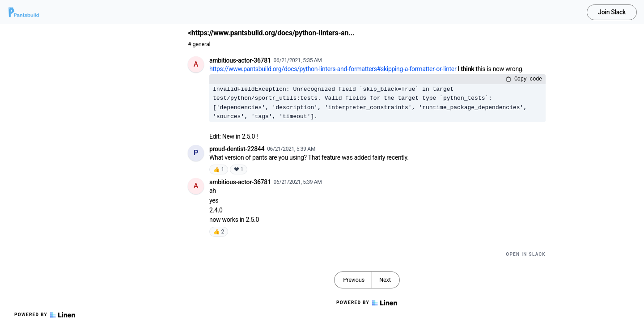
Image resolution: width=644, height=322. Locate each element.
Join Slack (612, 12)
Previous (354, 280)
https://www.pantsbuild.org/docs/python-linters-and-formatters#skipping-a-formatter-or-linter (333, 69)
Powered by (45, 315)
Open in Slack (526, 254)
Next (385, 280)
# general (199, 44)
